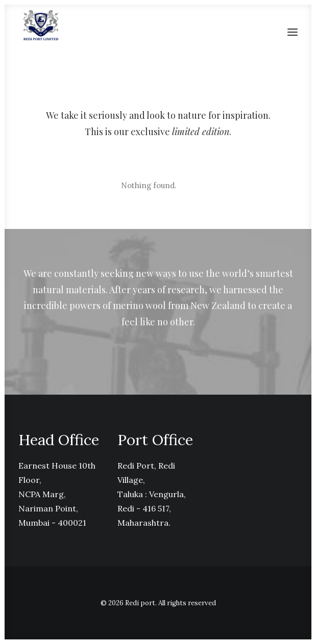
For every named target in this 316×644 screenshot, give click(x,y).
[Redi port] (41, 25)
